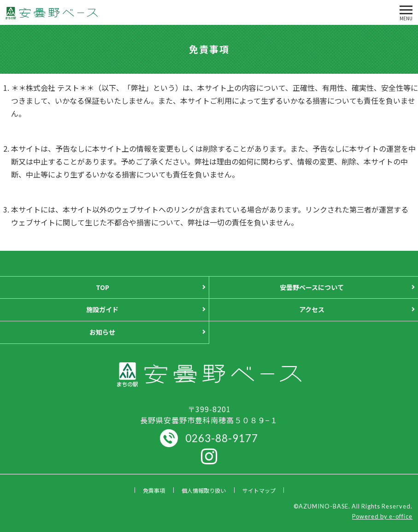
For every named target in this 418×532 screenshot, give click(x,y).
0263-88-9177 (222, 438)
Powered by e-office (382, 516)
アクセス (312, 309)
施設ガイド (102, 309)
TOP (103, 287)
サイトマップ (259, 490)
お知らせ (102, 332)
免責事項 (154, 490)
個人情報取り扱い (204, 490)
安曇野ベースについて (312, 287)
